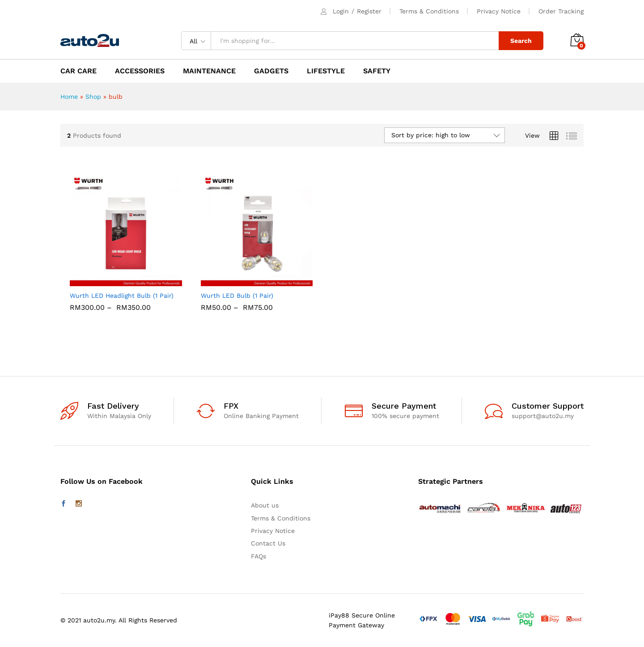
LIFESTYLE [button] (326, 71)
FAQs (258, 556)
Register (369, 11)
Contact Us (268, 543)
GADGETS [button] (271, 71)
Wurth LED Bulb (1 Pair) (237, 296)
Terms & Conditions (429, 11)
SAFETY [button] (377, 71)
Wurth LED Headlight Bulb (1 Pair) (122, 296)
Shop (93, 97)
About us (265, 505)
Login (341, 11)
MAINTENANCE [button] (209, 71)
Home (69, 97)
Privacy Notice (499, 11)
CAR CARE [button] (78, 71)
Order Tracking (561, 11)
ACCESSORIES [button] (140, 71)
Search (521, 41)
